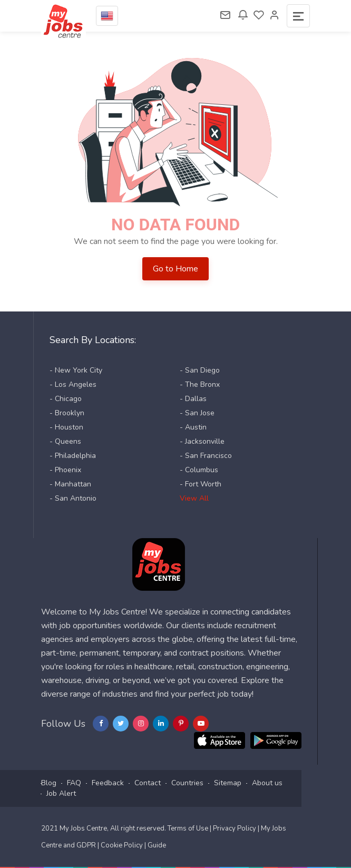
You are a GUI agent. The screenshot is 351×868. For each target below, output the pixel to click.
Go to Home (175, 269)
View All (194, 498)
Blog (49, 783)
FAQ (74, 783)
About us (267, 783)
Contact (148, 783)
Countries (187, 783)
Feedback (108, 783)
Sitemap (228, 783)
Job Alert (61, 793)
